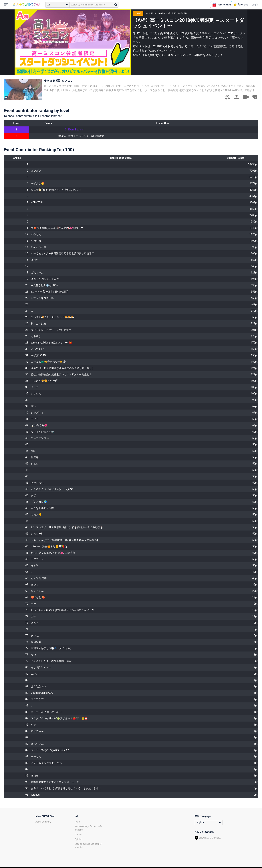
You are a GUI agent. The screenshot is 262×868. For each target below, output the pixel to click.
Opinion (78, 839)
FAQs (77, 822)
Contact (78, 835)
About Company (43, 822)
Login (255, 5)
